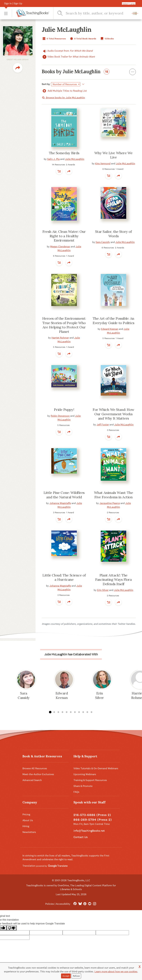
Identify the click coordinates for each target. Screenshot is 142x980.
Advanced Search (32, 780)
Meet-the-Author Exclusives (38, 774)
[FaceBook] (75, 904)
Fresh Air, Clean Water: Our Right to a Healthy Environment (64, 236)
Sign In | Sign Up (13, 3)
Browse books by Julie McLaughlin (63, 98)
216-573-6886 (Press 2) (92, 815)
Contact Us (80, 837)
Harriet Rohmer (60, 338)
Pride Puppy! (64, 410)
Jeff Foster (103, 425)
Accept (66, 976)
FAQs (76, 792)
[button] (6, 13)
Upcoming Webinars (85, 774)
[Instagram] (95, 904)
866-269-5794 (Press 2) (93, 820)
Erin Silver (103, 590)
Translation (45, 866)
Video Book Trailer (68, 57)
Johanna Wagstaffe (60, 503)
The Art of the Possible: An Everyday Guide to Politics (113, 321)
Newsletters (29, 832)
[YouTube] (90, 904)
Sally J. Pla (53, 159)
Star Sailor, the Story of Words (113, 234)
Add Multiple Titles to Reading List (64, 91)
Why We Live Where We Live (113, 155)
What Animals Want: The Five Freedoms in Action (113, 495)
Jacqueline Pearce (110, 503)
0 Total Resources (54, 39)
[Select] (66, 84)
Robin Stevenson (60, 416)
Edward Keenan (110, 329)
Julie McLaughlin (75, 159)
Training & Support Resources (90, 780)
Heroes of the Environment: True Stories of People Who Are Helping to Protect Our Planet (64, 325)
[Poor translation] (12, 928)
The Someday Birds (64, 153)
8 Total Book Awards (83, 39)
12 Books (107, 39)
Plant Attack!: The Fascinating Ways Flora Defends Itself (113, 580)
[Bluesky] (80, 904)
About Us (28, 820)
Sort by (46, 84)
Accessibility (63, 904)
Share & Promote (83, 786)
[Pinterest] (85, 904)
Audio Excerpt (67, 51)
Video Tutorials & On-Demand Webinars (96, 768)
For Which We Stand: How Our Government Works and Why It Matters (113, 414)
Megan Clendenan (60, 247)
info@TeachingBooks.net (89, 831)
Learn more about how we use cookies (116, 972)
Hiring (26, 826)
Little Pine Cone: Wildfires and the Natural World (64, 495)
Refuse (76, 976)
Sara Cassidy (103, 242)
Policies (50, 904)
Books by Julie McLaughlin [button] (89, 72)
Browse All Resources (35, 768)
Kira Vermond (103, 163)
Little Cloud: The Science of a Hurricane (64, 577)
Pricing (26, 814)
